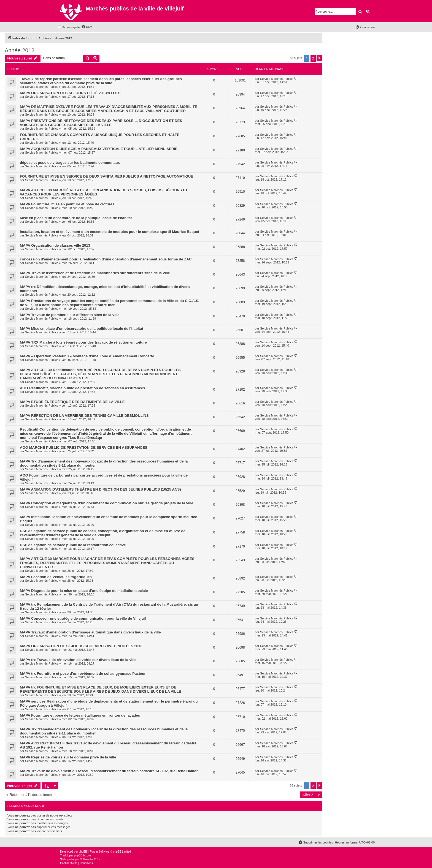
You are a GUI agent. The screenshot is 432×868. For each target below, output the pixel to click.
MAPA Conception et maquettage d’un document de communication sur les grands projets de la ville (106, 503)
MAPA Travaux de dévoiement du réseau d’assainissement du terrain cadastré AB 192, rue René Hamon (109, 771)
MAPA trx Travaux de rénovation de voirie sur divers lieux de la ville (78, 660)
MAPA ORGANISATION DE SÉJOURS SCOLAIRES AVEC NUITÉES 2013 (81, 646)
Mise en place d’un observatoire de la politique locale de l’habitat (76, 218)
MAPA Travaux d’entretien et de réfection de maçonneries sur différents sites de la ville (95, 273)
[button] (319, 58)
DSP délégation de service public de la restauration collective (73, 545)
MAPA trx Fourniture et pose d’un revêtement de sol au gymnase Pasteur (83, 674)
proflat (71, 859)
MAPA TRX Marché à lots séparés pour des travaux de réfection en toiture (83, 342)
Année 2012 (20, 50)
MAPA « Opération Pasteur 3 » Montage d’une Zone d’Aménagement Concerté (87, 356)
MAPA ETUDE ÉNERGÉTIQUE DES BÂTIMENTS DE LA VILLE (72, 402)
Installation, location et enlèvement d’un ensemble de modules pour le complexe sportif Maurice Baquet (110, 232)
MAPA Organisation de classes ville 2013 (55, 245)
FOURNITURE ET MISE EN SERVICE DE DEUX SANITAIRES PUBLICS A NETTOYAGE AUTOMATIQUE (106, 176)
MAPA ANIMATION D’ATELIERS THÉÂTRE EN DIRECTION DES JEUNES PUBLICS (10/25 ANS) (100, 489)
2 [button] (313, 58)
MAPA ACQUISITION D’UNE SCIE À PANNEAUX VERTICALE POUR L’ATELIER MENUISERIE (99, 149)
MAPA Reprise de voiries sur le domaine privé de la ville (68, 757)
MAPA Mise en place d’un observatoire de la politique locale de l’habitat (82, 329)
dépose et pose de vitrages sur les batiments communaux (70, 163)
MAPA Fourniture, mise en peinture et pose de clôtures (67, 204)
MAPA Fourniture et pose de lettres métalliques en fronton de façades (80, 715)
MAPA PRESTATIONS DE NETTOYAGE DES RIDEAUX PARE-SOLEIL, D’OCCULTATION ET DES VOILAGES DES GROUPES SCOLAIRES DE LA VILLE (101, 123)
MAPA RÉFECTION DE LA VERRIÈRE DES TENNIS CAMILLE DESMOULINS (84, 416)
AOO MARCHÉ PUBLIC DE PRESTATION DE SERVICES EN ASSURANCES (84, 447)
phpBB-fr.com (83, 855)
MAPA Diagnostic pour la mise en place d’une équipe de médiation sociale (84, 591)
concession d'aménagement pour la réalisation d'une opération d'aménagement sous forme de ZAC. (106, 259)
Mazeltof (88, 859)
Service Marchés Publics (42, 87)
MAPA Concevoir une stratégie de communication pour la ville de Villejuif (83, 618)
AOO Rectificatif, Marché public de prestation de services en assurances (82, 388)
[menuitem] (87, 27)
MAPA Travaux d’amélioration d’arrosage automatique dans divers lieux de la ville (90, 632)
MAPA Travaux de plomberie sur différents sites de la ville (70, 315)
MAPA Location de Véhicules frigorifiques (56, 577)
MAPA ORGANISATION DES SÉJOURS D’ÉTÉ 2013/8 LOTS (70, 93)
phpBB (83, 852)
